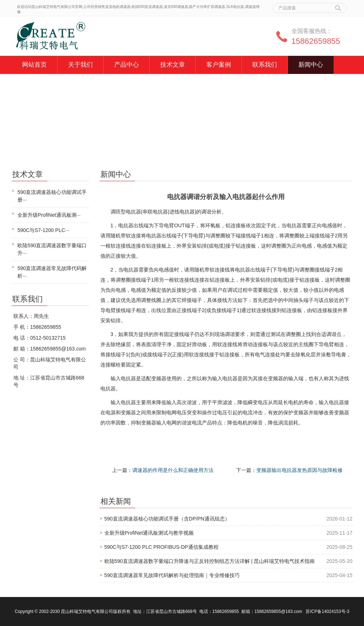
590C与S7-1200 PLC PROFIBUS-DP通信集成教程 (162, 547)
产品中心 (127, 65)
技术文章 (173, 65)
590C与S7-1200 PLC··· (43, 230)
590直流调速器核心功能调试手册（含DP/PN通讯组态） (167, 519)
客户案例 (219, 65)
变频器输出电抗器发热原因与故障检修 (299, 470)
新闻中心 (311, 65)
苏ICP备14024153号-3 (327, 612)
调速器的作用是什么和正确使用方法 (173, 470)
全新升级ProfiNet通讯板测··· (49, 215)
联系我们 (265, 65)
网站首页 (34, 65)
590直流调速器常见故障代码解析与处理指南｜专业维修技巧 (172, 575)
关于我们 (80, 65)
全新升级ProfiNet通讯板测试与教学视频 (149, 533)
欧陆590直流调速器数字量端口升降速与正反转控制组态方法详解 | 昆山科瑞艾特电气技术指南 (210, 561)
